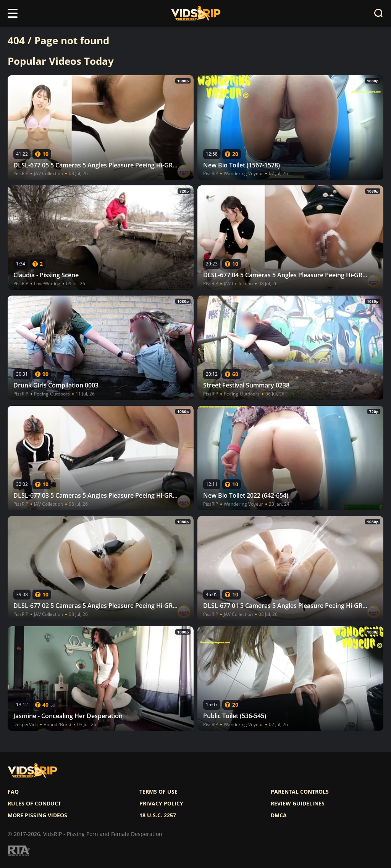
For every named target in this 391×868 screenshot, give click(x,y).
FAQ (13, 792)
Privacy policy (161, 804)
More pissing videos (37, 815)
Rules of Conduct (34, 804)
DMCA (279, 815)
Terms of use (158, 792)
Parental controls (300, 792)
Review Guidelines (298, 804)
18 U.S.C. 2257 (158, 815)
